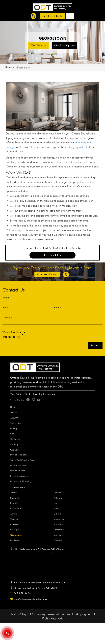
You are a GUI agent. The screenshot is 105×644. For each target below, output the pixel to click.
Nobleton (14, 540)
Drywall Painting (18, 471)
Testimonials (16, 423)
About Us (14, 418)
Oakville (14, 524)
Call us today (13, 230)
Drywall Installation (19, 455)
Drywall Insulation (18, 465)
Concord (58, 540)
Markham (58, 535)
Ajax (56, 503)
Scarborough (60, 530)
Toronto (14, 492)
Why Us (14, 412)
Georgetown (16, 535)
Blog (12, 434)
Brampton (58, 524)
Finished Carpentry (19, 476)
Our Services (39, 45)
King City (14, 503)
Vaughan (14, 519)
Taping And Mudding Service (24, 460)
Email (5, 308)
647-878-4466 (22, 593)
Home (8, 67)
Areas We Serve (18, 488)
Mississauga (59, 519)
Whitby (57, 508)
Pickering (58, 498)
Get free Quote (52, 16)
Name (6, 298)
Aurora (13, 514)
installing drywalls (74, 147)
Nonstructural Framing (21, 481)
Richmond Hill (17, 508)
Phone (57, 308)
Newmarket (16, 498)
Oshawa (57, 514)
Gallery (14, 428)
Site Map (14, 444)
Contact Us (53, 255)
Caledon (58, 492)
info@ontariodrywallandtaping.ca (31, 599)
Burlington (15, 530)
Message (7, 318)
